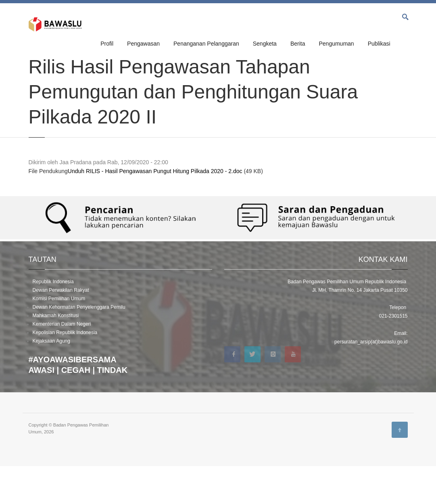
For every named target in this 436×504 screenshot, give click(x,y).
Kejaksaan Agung (51, 379)
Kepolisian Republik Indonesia (65, 370)
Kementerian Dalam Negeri (62, 362)
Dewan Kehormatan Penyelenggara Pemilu (79, 345)
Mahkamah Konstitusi (56, 353)
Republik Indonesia (53, 320)
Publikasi (379, 44)
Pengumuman (336, 44)
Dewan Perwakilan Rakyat (61, 328)
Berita (298, 44)
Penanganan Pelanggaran (206, 44)
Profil (107, 44)
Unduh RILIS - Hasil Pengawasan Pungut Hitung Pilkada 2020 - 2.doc (155, 209)
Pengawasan (143, 44)
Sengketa (265, 44)
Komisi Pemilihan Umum (59, 337)
